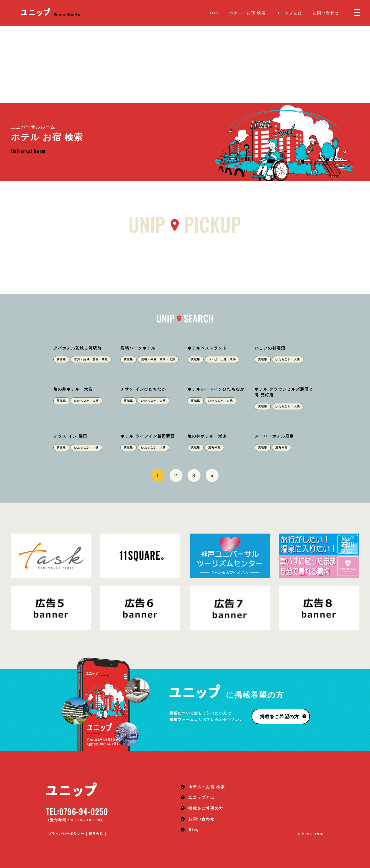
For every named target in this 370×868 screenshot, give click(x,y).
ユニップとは (289, 13)
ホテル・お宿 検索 (247, 13)
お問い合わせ (326, 13)
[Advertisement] (185, 65)
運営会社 (96, 834)
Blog (194, 829)
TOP (214, 13)
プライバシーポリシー (66, 834)
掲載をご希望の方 (279, 717)
